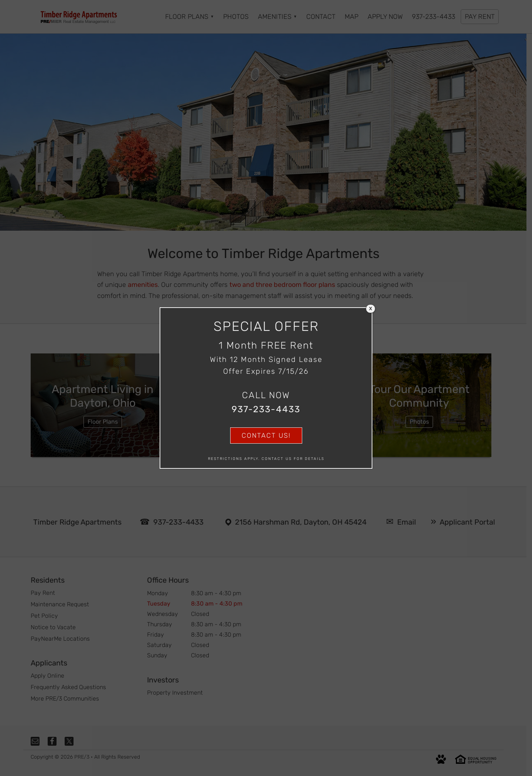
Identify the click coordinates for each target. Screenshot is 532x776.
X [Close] (371, 309)
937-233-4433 (266, 409)
